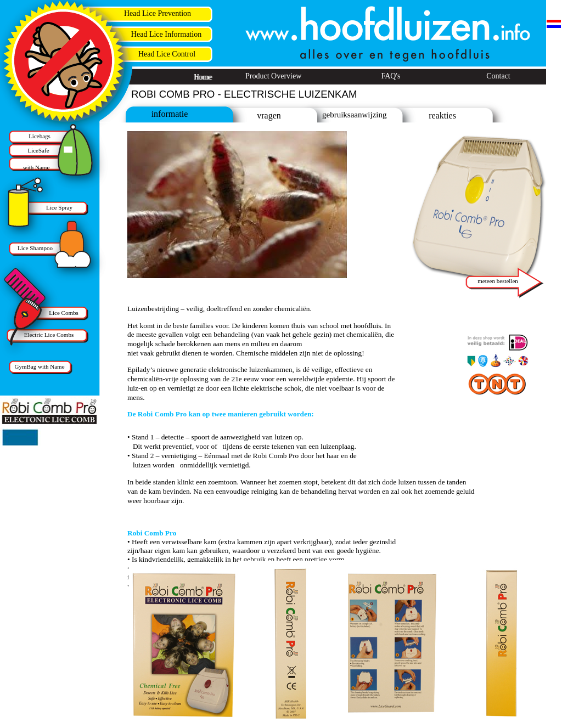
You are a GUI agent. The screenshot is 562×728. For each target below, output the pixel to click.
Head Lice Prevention (158, 13)
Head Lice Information (166, 34)
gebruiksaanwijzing (354, 115)
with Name (36, 167)
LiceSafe (38, 150)
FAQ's (391, 76)
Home (203, 77)
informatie (170, 114)
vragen (269, 115)
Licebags (40, 136)
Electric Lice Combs (49, 335)
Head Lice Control (167, 54)
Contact (498, 76)
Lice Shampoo (35, 248)
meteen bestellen (498, 281)
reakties (442, 115)
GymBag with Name (39, 366)
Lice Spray (59, 207)
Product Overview (273, 76)
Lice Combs (63, 313)
